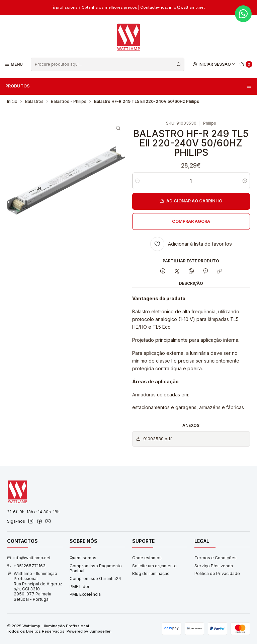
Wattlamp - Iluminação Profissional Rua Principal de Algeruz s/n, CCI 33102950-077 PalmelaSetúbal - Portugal (35, 586)
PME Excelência (85, 594)
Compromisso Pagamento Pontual (96, 568)
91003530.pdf (154, 439)
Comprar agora (191, 221)
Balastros (34, 102)
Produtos (129, 86)
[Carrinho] (246, 65)
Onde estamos (147, 558)
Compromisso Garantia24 (95, 578)
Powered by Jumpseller (89, 631)
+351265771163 (26, 566)
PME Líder (80, 587)
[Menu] (14, 64)
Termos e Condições (216, 558)
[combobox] (107, 64)
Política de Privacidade (217, 573)
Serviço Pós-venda (214, 566)
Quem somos (83, 558)
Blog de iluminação (151, 573)
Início (12, 102)
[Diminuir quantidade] (137, 181)
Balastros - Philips (69, 102)
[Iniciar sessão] (214, 64)
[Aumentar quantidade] (245, 181)
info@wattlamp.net (187, 7)
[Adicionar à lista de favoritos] (191, 244)
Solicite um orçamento (154, 566)
